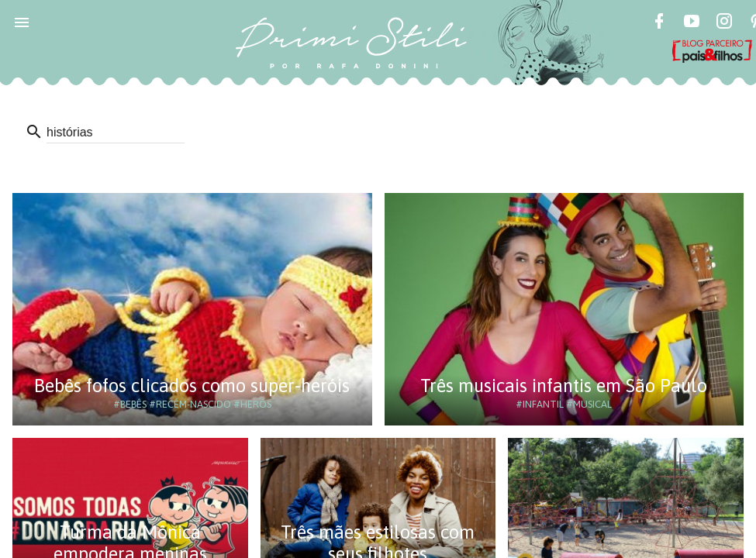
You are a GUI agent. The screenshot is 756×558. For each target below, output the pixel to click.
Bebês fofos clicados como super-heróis (192, 386)
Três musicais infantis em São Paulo (564, 386)
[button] (22, 22)
